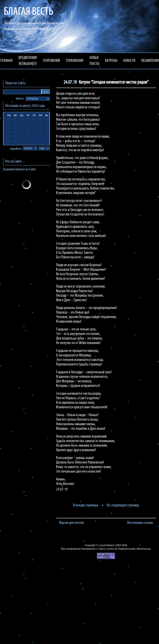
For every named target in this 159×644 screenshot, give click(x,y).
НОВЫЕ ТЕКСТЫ (94, 61)
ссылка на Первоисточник (121, 549)
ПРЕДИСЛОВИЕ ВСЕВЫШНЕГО (28, 61)
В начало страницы (86, 505)
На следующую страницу (123, 505)
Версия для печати (71, 523)
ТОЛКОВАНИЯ (75, 61)
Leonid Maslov (107, 545)
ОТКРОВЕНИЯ (51, 61)
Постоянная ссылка (140, 523)
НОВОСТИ (129, 61)
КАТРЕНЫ (111, 61)
